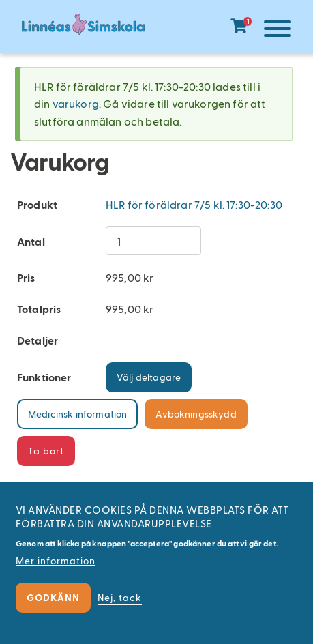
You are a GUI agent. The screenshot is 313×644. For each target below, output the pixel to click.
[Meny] (274, 31)
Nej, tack (120, 597)
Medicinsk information (77, 414)
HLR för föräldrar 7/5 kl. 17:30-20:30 (194, 204)
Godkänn (53, 597)
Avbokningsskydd (196, 414)
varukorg (76, 103)
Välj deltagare (149, 377)
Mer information (56, 560)
